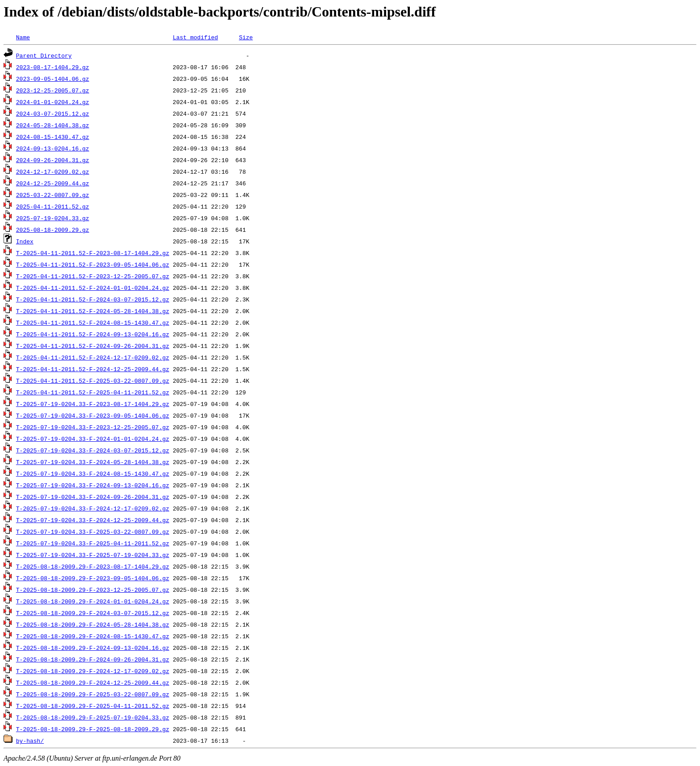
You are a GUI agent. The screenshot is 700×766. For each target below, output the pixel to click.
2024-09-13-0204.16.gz (53, 148)
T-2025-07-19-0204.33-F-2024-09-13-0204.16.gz (93, 485)
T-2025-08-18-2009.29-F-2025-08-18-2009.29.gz (93, 729)
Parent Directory (44, 55)
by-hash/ (30, 741)
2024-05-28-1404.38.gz (53, 125)
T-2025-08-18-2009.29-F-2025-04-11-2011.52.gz (93, 706)
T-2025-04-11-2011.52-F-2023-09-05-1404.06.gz (93, 264)
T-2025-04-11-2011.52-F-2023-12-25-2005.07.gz (93, 276)
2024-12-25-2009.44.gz (53, 183)
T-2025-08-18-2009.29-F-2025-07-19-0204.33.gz (93, 717)
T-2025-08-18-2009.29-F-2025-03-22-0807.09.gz (93, 694)
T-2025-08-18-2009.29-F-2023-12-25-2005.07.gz (93, 590)
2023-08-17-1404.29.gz (53, 67)
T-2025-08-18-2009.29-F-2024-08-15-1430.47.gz (93, 636)
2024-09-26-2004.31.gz (53, 160)
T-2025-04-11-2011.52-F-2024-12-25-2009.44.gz (93, 369)
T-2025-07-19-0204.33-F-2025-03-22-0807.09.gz (93, 532)
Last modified (195, 37)
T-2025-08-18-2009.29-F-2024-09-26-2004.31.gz (93, 659)
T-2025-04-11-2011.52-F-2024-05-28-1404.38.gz (93, 311)
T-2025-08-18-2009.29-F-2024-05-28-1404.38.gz (93, 624)
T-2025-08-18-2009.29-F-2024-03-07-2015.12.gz (93, 613)
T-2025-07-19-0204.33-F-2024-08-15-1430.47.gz (93, 473)
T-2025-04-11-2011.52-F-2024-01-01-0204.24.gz (93, 288)
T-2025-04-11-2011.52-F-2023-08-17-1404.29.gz (93, 253)
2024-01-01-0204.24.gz (53, 102)
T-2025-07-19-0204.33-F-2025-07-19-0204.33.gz (93, 555)
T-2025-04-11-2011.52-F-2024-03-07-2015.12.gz (93, 299)
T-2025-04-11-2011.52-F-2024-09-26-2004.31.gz (93, 346)
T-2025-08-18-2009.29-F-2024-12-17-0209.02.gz (93, 671)
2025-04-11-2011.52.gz (53, 206)
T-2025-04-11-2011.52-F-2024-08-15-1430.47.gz (93, 322)
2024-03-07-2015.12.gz (53, 113)
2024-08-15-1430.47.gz (53, 137)
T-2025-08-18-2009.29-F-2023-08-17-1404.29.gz (93, 566)
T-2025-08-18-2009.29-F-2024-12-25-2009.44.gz (93, 682)
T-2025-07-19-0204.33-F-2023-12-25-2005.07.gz (93, 427)
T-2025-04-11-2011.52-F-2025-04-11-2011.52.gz (93, 392)
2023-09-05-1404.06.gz (53, 79)
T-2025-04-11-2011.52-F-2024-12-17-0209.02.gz (93, 357)
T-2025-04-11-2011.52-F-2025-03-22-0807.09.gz (93, 381)
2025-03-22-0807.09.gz (53, 195)
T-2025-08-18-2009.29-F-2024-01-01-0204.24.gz (93, 601)
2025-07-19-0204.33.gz (53, 218)
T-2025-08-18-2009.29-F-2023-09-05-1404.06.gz (93, 578)
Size (246, 37)
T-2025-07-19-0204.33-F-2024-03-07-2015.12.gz (93, 450)
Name (23, 37)
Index (25, 241)
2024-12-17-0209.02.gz (53, 172)
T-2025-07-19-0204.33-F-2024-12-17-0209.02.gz (93, 508)
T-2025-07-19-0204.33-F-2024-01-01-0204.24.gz (93, 439)
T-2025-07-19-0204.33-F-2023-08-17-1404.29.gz (93, 404)
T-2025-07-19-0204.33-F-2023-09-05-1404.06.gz (93, 415)
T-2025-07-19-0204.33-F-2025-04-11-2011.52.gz (93, 543)
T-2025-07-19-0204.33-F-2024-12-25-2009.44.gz (93, 520)
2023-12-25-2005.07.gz (53, 90)
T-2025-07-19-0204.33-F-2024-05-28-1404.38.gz (93, 462)
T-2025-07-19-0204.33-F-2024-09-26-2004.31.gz (93, 497)
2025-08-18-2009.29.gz (53, 230)
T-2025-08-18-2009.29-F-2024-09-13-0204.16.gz (93, 648)
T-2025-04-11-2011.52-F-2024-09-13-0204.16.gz (93, 334)
